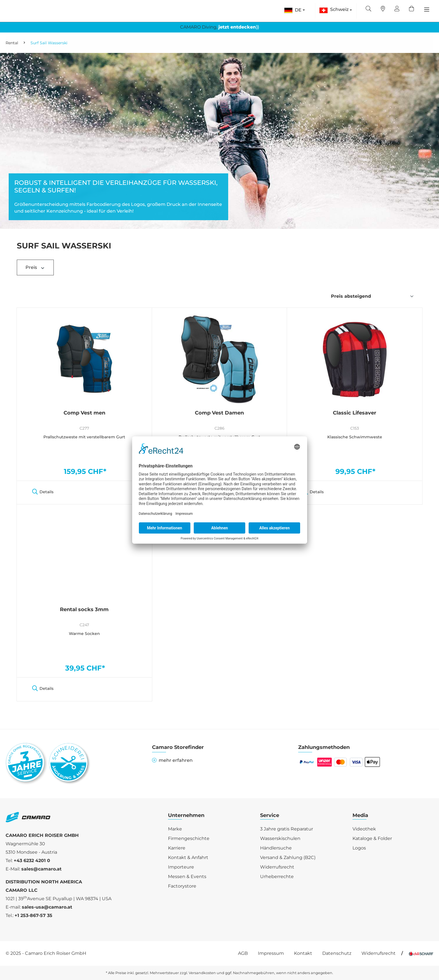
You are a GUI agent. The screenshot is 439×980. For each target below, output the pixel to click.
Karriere (177, 848)
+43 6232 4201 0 (32, 861)
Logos (359, 848)
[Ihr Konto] (397, 9)
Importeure (181, 867)
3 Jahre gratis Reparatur (287, 829)
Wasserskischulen (280, 838)
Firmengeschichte (189, 838)
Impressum (271, 953)
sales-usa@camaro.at (47, 907)
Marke (175, 829)
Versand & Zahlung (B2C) (288, 857)
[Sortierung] (373, 296)
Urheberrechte (277, 877)
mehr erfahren (172, 760)
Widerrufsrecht (277, 867)
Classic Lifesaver (355, 413)
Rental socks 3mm (84, 610)
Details (43, 492)
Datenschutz (337, 953)
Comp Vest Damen (219, 413)
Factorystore (182, 886)
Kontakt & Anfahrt (188, 857)
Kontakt (303, 953)
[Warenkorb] (412, 9)
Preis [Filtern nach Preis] (35, 267)
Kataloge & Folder (372, 838)
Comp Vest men (84, 413)
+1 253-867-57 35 (33, 915)
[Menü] (427, 10)
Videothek (364, 829)
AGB (243, 953)
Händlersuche (276, 848)
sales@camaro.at (41, 869)
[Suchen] (368, 9)
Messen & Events (187, 877)
